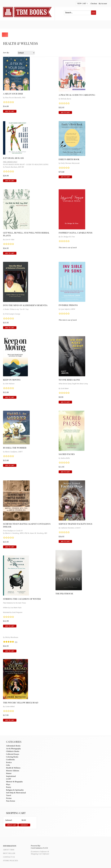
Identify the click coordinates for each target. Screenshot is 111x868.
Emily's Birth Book (69, 159)
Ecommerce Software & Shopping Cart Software (40, 853)
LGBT (9, 779)
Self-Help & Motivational (16, 793)
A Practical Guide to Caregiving (77, 95)
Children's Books (13, 751)
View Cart (82, 3)
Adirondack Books (13, 746)
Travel (9, 795)
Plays (8, 784)
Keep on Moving (12, 380)
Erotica (9, 762)
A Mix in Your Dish (13, 94)
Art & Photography (13, 749)
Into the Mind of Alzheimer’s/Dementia (25, 305)
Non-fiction (11, 801)
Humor (9, 773)
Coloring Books (12, 757)
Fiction (9, 798)
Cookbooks (10, 760)
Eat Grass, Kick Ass (13, 158)
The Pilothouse (64, 593)
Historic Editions (13, 771)
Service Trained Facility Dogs (75, 524)
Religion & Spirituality (15, 790)
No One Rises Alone (69, 380)
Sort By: (6, 53)
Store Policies (10, 861)
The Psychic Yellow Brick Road (21, 703)
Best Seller (21, 24)
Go (93, 13)
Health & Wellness (13, 768)
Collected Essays (13, 754)
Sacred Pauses (67, 454)
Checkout (94, 4)
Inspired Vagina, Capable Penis (75, 233)
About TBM (75, 24)
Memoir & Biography (14, 782)
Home (6, 24)
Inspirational (11, 776)
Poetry (9, 787)
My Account (103, 4)
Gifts (8, 765)
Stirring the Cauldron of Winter (22, 599)
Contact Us (58, 24)
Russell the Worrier (15, 448)
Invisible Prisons (68, 305)
